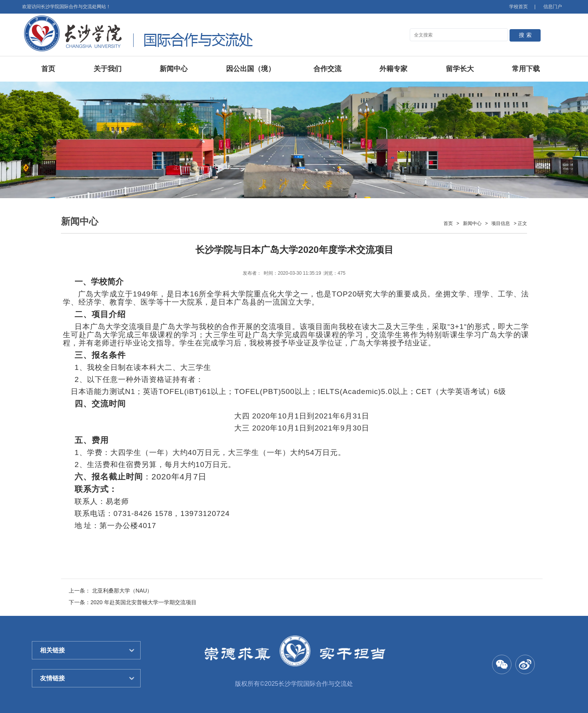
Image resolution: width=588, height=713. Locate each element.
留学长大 (460, 69)
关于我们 (108, 69)
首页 (48, 69)
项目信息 (501, 223)
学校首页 (518, 7)
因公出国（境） (251, 69)
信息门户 (553, 7)
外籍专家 (393, 69)
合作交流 (327, 69)
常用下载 (526, 69)
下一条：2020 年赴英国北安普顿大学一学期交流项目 (133, 602)
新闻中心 (174, 69)
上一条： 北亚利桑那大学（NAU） (110, 591)
